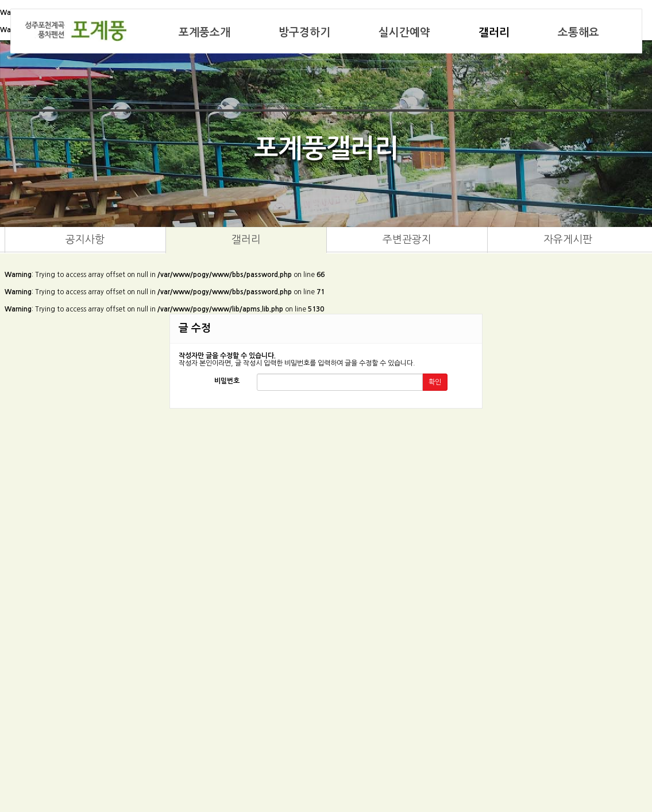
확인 (435, 382)
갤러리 (494, 32)
